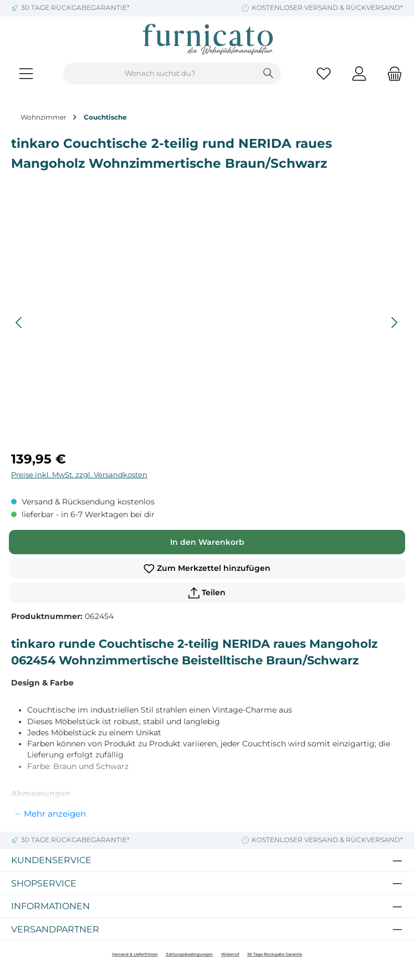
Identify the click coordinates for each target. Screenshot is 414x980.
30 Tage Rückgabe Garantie (275, 954)
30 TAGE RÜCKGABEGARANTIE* (75, 8)
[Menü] (26, 74)
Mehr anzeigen (55, 814)
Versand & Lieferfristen (135, 954)
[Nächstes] (394, 323)
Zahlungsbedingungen (189, 954)
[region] (207, 323)
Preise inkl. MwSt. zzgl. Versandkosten (79, 475)
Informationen (50, 906)
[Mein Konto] (359, 74)
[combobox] (160, 74)
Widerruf (230, 954)
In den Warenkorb (207, 542)
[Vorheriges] (19, 323)
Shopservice (44, 883)
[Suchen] (269, 74)
